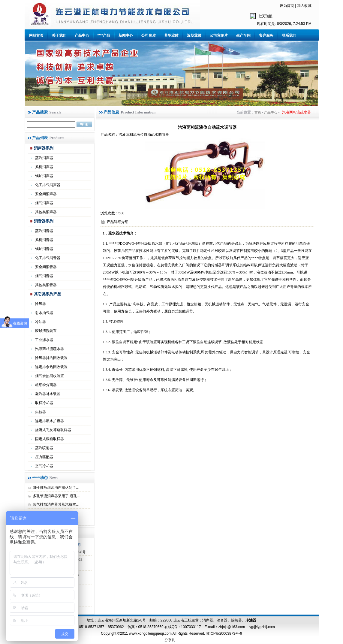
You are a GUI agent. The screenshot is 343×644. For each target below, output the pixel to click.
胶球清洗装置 (46, 331)
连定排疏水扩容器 (50, 421)
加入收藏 (304, 6)
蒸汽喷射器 (44, 448)
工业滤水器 (44, 340)
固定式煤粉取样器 (50, 439)
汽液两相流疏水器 (50, 349)
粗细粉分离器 (46, 385)
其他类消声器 (46, 212)
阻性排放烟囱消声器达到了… (56, 488)
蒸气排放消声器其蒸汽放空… (56, 504)
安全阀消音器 (46, 267)
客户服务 (266, 35)
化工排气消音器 (48, 258)
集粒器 (41, 412)
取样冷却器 (44, 403)
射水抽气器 (44, 313)
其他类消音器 (46, 285)
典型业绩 (171, 35)
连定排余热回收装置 (51, 367)
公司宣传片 (219, 35)
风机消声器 (44, 167)
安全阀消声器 (46, 194)
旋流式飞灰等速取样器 (53, 430)
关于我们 (59, 35)
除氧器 (41, 304)
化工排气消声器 (48, 185)
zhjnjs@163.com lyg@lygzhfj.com (246, 627)
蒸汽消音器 (44, 231)
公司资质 (149, 35)
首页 (258, 112)
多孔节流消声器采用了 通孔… (57, 496)
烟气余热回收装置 (50, 376)
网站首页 (36, 35)
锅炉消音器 (44, 249)
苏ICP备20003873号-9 (223, 633)
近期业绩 (194, 35)
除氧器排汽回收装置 (51, 358)
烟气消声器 (44, 203)
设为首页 (287, 6)
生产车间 (243, 35)
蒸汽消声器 (44, 158)
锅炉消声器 (44, 176)
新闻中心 (126, 35)
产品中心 (82, 35)
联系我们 (289, 35)
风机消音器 (44, 240)
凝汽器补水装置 (48, 394)
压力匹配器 (44, 457)
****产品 (104, 35)
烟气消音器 (44, 276)
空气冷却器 (44, 466)
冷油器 (251, 620)
